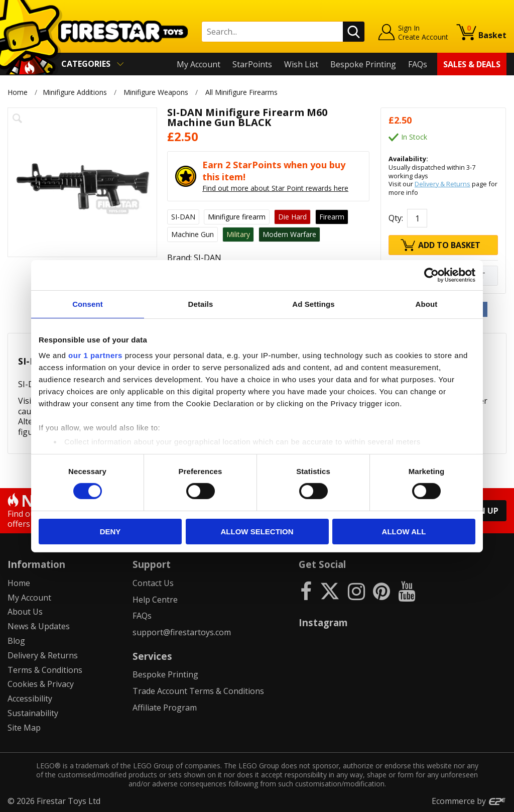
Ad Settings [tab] (313, 304)
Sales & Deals (472, 64)
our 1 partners (95, 355)
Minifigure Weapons (156, 92)
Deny (110, 532)
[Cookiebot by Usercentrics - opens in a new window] (431, 275)
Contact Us (153, 583)
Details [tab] (201, 304)
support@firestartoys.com (182, 632)
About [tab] (427, 304)
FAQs (418, 64)
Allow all (404, 532)
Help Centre (155, 600)
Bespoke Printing (363, 64)
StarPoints (252, 64)
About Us (25, 612)
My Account (199, 64)
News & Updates (39, 626)
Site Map (24, 728)
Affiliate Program (165, 708)
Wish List (301, 64)
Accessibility (30, 699)
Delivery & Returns (442, 184)
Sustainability (33, 713)
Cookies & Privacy (41, 684)
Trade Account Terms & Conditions (198, 691)
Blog (16, 641)
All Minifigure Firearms (241, 92)
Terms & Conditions (45, 670)
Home (18, 92)
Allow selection (257, 532)
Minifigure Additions (75, 92)
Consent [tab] (88, 304)
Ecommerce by (469, 801)
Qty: (396, 218)
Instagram (323, 622)
